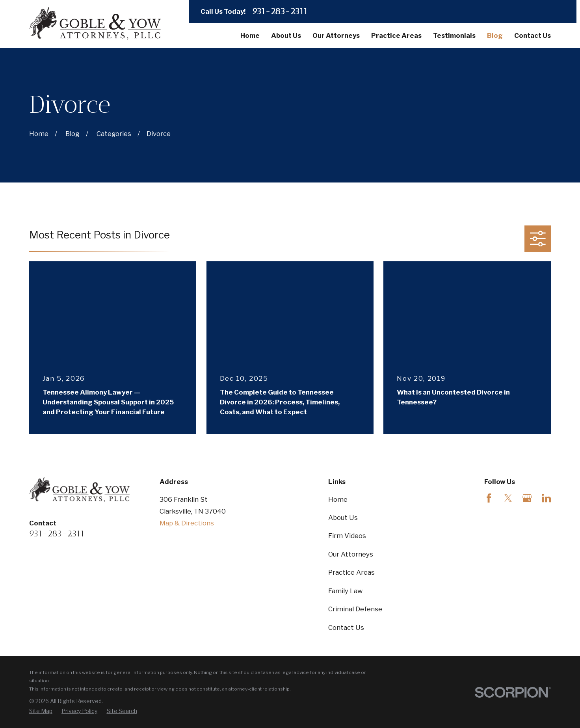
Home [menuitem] (250, 35)
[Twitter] (508, 498)
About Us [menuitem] (286, 35)
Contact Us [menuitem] (533, 35)
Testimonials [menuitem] (454, 35)
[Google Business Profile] (527, 498)
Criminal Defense (355, 609)
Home (338, 499)
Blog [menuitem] (495, 35)
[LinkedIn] (546, 498)
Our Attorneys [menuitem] (336, 35)
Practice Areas (351, 572)
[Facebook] (489, 498)
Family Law (345, 591)
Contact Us (346, 627)
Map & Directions (187, 523)
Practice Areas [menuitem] (396, 35)
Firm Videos (347, 536)
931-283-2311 (280, 11)
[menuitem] (41, 711)
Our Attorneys (351, 554)
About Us (343, 518)
